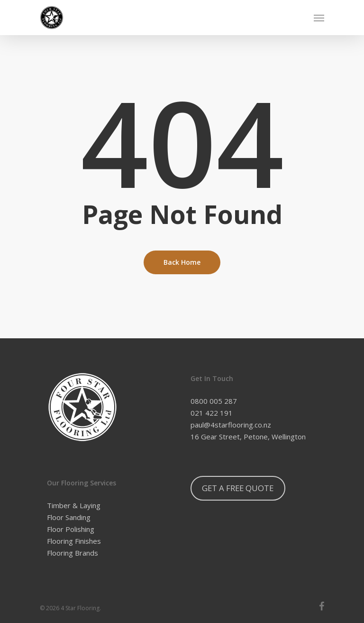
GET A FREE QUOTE (238, 488)
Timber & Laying (74, 505)
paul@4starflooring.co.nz (231, 425)
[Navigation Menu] (319, 18)
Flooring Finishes (74, 541)
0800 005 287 (214, 401)
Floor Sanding (69, 517)
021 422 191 (212, 413)
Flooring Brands (73, 553)
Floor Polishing (71, 529)
